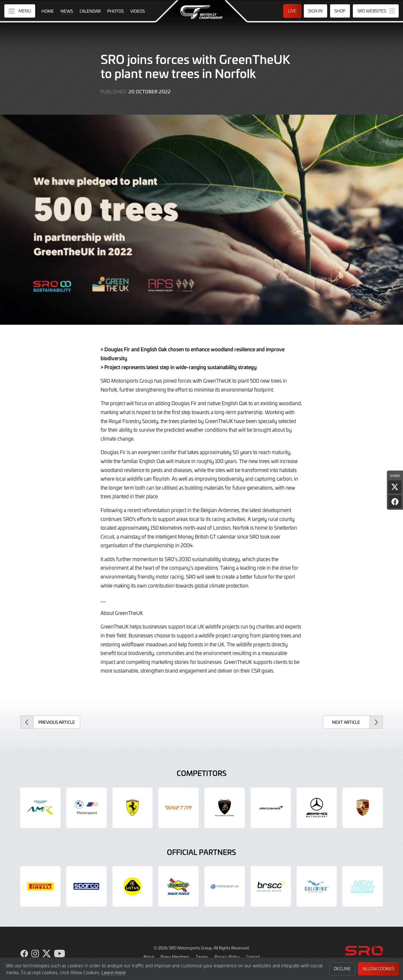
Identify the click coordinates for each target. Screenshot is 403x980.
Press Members (175, 957)
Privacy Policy (227, 957)
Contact (253, 957)
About (149, 957)
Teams (202, 957)
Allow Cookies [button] (378, 969)
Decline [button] (342, 969)
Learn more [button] (114, 972)
